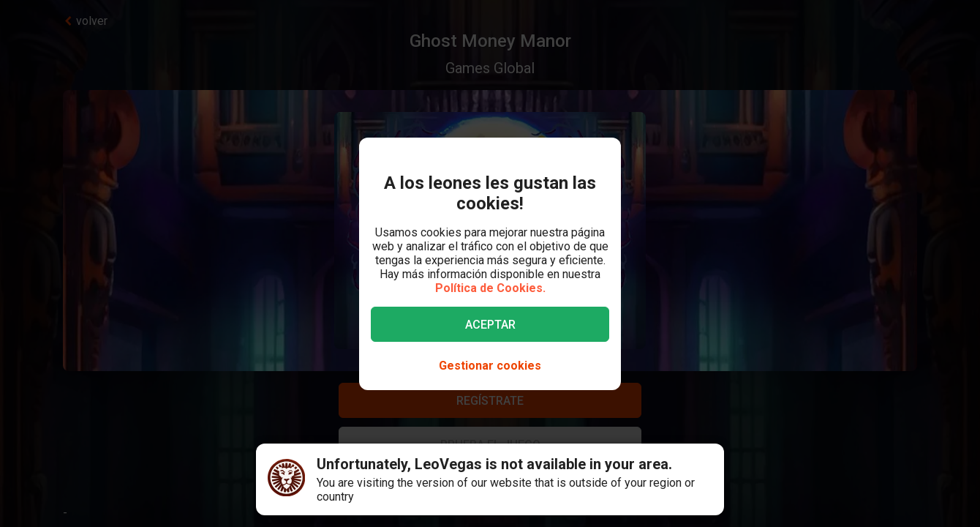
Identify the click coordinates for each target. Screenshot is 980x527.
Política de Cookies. (490, 288)
